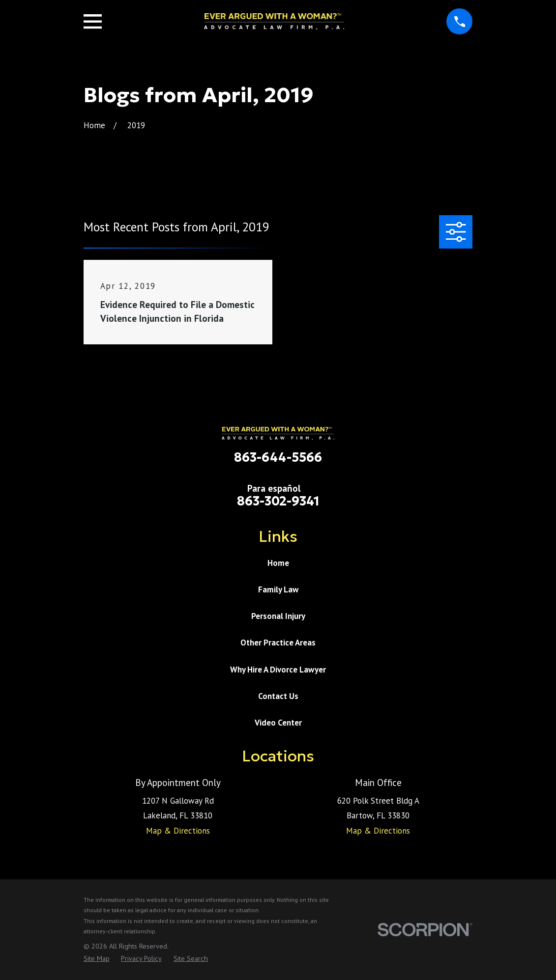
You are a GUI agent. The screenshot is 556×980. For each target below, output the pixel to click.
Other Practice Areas (278, 643)
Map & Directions (178, 831)
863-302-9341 (278, 501)
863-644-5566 (278, 457)
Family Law (278, 589)
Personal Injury (278, 616)
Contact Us (278, 696)
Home (278, 563)
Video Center (278, 723)
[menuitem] (97, 959)
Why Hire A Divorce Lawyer (278, 670)
